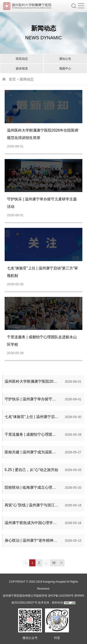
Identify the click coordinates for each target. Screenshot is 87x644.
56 (54, 563)
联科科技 (58, 603)
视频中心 (65, 68)
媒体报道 (22, 68)
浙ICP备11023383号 (61, 596)
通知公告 (65, 59)
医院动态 (22, 59)
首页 (12, 79)
